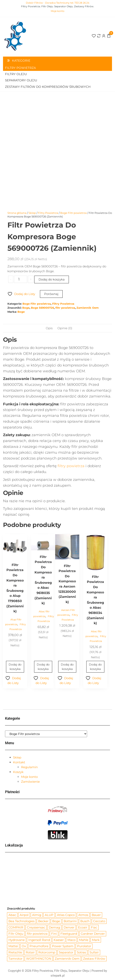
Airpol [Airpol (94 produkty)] (24, 915)
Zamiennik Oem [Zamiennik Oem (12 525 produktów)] (67, 959)
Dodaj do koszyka (52, 279)
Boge (26, 308)
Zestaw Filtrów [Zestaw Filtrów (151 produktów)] (94, 959)
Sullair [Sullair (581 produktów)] (94, 952)
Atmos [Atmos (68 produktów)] (83, 915)
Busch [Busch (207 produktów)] (85, 921)
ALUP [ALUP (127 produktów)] (49, 915)
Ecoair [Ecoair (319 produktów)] (83, 927)
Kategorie (21, 61)
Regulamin (29, 767)
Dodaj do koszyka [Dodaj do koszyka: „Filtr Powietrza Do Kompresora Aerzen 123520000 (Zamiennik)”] (67, 667)
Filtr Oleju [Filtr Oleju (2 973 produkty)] (16, 934)
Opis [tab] (49, 328)
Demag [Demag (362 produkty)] (54, 927)
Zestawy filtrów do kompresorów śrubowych (48, 87)
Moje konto (58, 11)
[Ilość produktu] (21, 279)
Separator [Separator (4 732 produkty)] (66, 952)
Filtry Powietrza (20, 68)
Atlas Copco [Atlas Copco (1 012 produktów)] (66, 915)
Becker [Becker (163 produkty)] (43, 921)
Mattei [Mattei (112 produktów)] (13, 946)
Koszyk (18, 772)
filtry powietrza (71, 466)
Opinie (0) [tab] (65, 328)
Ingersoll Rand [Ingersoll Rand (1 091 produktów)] (39, 940)
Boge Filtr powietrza (73, 213)
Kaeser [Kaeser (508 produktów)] (59, 940)
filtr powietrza (65, 308)
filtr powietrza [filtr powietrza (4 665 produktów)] (37, 934)
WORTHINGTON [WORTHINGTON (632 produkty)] (39, 959)
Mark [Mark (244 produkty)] (96, 940)
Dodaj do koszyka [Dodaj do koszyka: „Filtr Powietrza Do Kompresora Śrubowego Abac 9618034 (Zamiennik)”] (95, 667)
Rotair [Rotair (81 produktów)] (30, 952)
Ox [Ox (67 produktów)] (24, 946)
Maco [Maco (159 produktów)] (71, 940)
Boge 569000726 (42, 308)
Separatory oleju (21, 80)
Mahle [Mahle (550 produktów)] (84, 940)
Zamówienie (30, 782)
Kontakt (19, 762)
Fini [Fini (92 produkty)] (54, 934)
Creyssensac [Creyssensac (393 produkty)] (36, 927)
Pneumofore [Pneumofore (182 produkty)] (39, 946)
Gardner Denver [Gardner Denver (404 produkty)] (93, 934)
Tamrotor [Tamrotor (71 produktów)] (15, 959)
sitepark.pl (58, 976)
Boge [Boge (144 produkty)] (56, 921)
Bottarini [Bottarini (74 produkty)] (70, 921)
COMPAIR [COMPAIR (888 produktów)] (16, 927)
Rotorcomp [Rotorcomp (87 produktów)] (47, 952)
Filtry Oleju (16, 74)
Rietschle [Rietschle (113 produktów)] (15, 952)
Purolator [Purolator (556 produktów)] (84, 946)
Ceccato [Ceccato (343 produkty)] (99, 921)
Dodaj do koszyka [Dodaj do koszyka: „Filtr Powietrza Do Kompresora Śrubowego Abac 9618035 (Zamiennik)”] (43, 667)
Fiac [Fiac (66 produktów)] (94, 927)
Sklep (32, 213)
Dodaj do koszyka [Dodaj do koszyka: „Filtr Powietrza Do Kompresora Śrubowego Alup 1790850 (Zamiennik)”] (15, 667)
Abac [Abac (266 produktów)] (12, 915)
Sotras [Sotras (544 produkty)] (81, 952)
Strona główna (17, 213)
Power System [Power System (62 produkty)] (63, 946)
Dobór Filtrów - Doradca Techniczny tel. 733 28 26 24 (58, 3)
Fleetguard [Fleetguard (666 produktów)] (69, 934)
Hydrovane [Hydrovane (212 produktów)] (17, 940)
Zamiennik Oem (88, 308)
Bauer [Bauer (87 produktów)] (96, 915)
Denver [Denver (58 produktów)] (69, 927)
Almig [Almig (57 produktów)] (37, 915)
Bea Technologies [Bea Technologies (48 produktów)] (21, 921)
